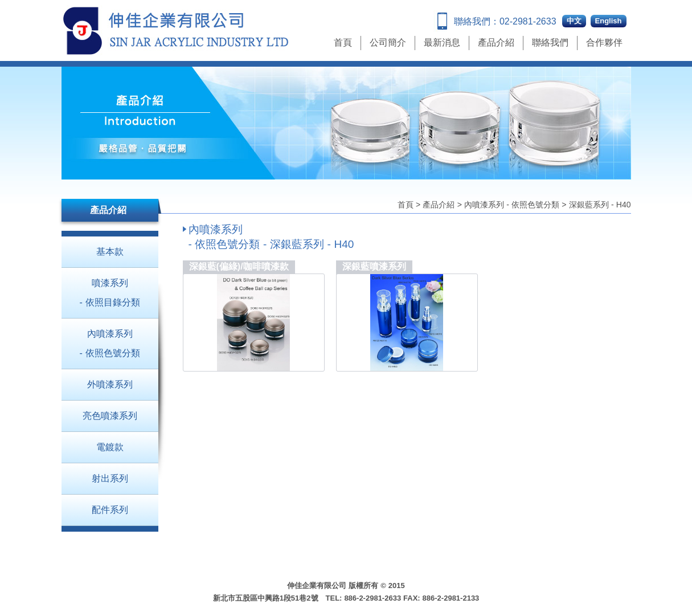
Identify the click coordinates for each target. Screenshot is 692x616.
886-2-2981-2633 (372, 598)
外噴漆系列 (110, 384)
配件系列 (110, 510)
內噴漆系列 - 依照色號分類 (512, 205)
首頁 (343, 42)
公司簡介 (388, 42)
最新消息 (442, 42)
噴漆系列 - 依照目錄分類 (109, 293)
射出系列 (110, 478)
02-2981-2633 (528, 21)
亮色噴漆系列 (110, 416)
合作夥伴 (604, 42)
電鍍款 (110, 447)
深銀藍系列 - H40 (600, 205)
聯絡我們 (550, 42)
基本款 (110, 252)
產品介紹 (496, 42)
